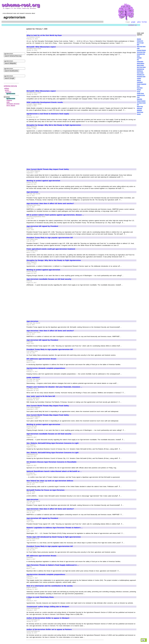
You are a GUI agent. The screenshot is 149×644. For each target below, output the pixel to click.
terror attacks (11, 106)
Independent (140, 62)
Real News (140, 88)
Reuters (139, 90)
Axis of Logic (140, 43)
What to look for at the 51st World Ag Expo (44, 35)
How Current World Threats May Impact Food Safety (48, 169)
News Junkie (140, 73)
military (7, 88)
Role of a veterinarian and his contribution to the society (50, 586)
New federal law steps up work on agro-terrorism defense (50, 481)
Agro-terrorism (32, 192)
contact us (132, 25)
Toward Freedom (141, 101)
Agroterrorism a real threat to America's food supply (48, 114)
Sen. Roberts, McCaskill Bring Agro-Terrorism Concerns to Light (53, 443)
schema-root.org (10, 86)
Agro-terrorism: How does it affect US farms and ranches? (50, 203)
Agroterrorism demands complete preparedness (46, 368)
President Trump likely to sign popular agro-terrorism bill (50, 238)
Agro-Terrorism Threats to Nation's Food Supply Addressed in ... (53, 565)
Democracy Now (141, 52)
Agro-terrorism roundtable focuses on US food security (49, 279)
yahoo (139, 22)
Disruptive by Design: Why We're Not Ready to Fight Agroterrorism (54, 125)
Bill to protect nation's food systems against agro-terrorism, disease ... (55, 215)
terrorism (8, 92)
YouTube (144, 22)
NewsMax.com (141, 75)
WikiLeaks (139, 109)
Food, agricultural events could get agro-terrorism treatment (51, 249)
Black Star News (141, 47)
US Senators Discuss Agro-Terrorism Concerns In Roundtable (51, 462)
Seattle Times (140, 94)
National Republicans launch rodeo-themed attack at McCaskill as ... (54, 471)
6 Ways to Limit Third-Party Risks (40, 597)
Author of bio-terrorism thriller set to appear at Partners (49, 629)
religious (9, 100)
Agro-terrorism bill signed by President (42, 226)
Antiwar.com (140, 41)
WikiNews (139, 110)
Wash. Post (140, 107)
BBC (138, 45)
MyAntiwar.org (140, 69)
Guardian (139, 58)
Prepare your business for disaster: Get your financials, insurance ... (54, 387)
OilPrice (139, 80)
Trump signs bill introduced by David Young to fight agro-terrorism (54, 537)
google (133, 22)
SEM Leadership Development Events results (45, 102)
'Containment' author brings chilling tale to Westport (48, 607)
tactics (7, 90)
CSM (138, 49)
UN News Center (141, 103)
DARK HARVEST (33, 378)
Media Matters (141, 64)
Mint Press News (141, 67)
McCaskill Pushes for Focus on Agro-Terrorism (45, 490)
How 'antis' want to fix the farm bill (41, 396)
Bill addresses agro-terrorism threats (41, 359)
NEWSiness (140, 71)
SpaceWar (139, 99)
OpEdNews (140, 82)
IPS (138, 60)
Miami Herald (140, 65)
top (143, 640)
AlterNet (139, 39)
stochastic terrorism (13, 104)
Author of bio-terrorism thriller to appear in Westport (48, 618)
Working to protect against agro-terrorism (43, 181)
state (8, 102)
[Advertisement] (45, 72)
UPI (138, 105)
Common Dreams (141, 50)
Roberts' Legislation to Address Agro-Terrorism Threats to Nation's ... (55, 528)
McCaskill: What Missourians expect (41, 47)
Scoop (138, 92)
